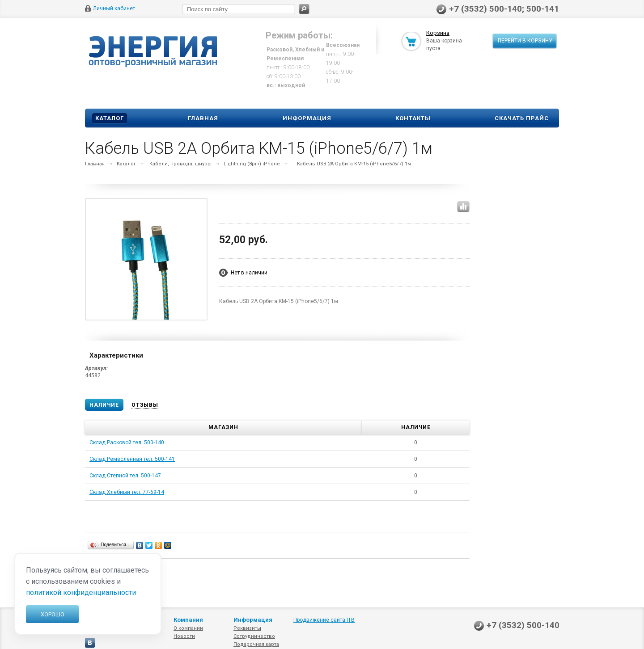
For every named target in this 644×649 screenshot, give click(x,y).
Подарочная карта (256, 644)
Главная (203, 118)
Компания (188, 620)
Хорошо (53, 614)
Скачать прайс (522, 118)
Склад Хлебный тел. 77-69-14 (127, 492)
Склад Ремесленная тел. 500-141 (132, 459)
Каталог (110, 118)
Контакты (413, 118)
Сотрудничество (254, 636)
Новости (184, 636)
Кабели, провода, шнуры (180, 164)
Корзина (438, 33)
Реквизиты (247, 628)
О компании (188, 628)
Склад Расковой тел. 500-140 (127, 442)
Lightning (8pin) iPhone (252, 164)
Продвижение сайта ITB (324, 620)
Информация (307, 118)
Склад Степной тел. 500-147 (125, 476)
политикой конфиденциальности (81, 592)
